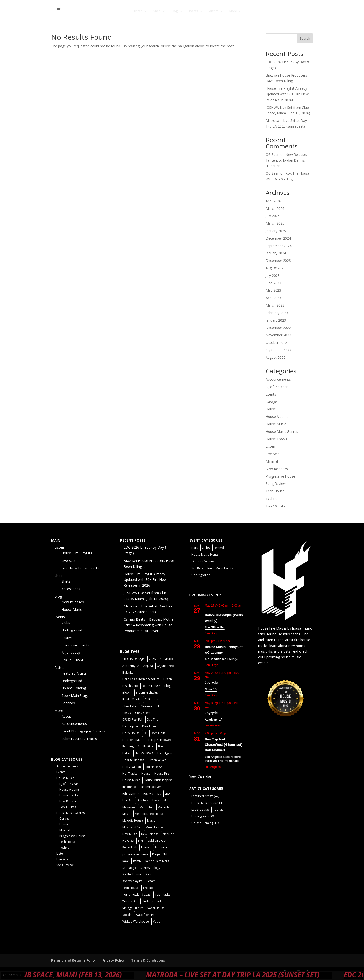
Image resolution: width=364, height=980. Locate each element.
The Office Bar (215, 627)
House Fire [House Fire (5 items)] (162, 774)
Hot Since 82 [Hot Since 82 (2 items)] (153, 767)
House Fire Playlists (77, 553)
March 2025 (275, 223)
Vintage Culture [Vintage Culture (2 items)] (133, 908)
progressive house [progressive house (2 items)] (135, 854)
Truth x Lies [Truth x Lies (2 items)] (130, 901)
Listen (138, 11)
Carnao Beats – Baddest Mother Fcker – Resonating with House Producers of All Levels (149, 625)
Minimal (272, 461)
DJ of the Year (277, 387)
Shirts (66, 581)
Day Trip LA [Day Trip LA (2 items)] (130, 726)
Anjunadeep (71, 652)
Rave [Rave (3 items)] (126, 861)
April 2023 (273, 298)
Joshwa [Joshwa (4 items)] (148, 794)
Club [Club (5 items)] (159, 706)
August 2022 (275, 357)
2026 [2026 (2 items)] (152, 659)
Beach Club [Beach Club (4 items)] (130, 686)
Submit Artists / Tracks (79, 739)
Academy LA (214, 720)
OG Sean (273, 154)
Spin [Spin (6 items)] (148, 874)
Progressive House (280, 476)
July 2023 (273, 276)
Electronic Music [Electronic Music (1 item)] (133, 740)
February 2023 (277, 313)
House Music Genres (282, 432)
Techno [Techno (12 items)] (148, 888)
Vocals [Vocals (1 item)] (127, 915)
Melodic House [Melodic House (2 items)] (133, 821)
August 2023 (275, 268)
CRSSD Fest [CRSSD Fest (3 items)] (143, 713)
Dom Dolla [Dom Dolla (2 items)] (158, 733)
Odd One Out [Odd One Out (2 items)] (157, 841)
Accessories (71, 589)
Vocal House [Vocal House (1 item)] (156, 908)
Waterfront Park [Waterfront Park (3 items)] (146, 915)
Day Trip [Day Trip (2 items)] (153, 719)
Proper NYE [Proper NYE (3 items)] (160, 854)
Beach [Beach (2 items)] (168, 679)
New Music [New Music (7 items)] (130, 834)
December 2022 (278, 328)
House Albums (277, 416)
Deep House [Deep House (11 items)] (131, 733)
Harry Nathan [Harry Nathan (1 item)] (132, 767)
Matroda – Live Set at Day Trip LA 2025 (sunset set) (261, 975)
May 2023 (273, 290)
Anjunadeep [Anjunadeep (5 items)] (165, 666)
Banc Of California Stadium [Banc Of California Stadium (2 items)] (141, 679)
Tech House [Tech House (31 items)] (131, 888)
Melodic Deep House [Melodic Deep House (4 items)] (149, 814)
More (233, 11)
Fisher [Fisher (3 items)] (127, 753)
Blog (175, 11)
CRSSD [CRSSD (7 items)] (127, 713)
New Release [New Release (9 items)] (150, 834)
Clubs (66, 623)
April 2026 (273, 201)
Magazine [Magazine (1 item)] (129, 807)
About (66, 716)
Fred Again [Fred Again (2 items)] (165, 753)
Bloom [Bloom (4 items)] (127, 693)
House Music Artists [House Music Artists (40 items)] (208, 803)
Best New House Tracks (81, 568)
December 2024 (278, 238)
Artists (214, 11)
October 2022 (276, 343)
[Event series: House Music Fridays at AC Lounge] (233, 641)
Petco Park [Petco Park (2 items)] (130, 847)
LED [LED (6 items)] (167, 794)
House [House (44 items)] (146, 774)
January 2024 (276, 253)
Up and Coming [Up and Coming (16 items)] (205, 823)
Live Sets (273, 454)
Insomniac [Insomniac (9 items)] (129, 787)
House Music (276, 424)
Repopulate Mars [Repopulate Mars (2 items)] (157, 861)
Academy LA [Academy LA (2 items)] (131, 666)
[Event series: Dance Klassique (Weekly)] (207, 609)
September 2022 (279, 350)
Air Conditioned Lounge (221, 659)
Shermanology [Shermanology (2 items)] (150, 868)
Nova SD (211, 689)
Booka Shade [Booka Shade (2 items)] (131, 699)
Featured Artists (74, 673)
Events (194, 11)
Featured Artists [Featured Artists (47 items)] (205, 796)
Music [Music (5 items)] (151, 821)
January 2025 (276, 231)
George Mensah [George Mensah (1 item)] (133, 760)
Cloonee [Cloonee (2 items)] (146, 706)
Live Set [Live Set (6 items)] (127, 800)
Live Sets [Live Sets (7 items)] (142, 800)
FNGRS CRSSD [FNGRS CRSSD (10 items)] (144, 753)
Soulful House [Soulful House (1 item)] (132, 874)
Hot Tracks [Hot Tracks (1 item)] (130, 774)
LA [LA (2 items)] (159, 794)
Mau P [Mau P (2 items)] (127, 814)
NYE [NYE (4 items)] (141, 841)
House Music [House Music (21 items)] (131, 780)
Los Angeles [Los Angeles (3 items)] (161, 800)
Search (305, 38)
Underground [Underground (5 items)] (151, 901)
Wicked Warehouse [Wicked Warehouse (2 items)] (136, 922)
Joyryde (211, 683)
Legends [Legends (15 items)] (200, 810)
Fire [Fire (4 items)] (160, 746)
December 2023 (278, 261)
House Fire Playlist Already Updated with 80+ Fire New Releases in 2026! (287, 94)
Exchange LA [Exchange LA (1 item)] (131, 746)
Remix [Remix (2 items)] (137, 861)
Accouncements (278, 379)
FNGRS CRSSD (73, 660)
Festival (67, 638)
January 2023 (276, 320)
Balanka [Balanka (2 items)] (128, 673)
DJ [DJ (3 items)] (145, 733)
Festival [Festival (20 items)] (149, 746)
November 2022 (278, 335)
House (271, 409)
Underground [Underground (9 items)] (203, 816)
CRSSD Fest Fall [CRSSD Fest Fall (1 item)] (133, 719)
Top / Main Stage (75, 696)
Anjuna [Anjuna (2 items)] (148, 666)
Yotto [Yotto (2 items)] (157, 922)
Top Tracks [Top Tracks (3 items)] (162, 895)
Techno (272, 499)
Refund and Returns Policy (74, 960)
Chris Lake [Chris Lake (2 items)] (129, 706)
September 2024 (279, 246)
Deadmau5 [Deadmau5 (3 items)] (150, 726)
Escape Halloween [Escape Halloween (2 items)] (161, 740)
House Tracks (276, 439)
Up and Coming (74, 688)
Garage (271, 402)
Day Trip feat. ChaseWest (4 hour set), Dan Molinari (224, 745)
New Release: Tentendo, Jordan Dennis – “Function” (287, 160)
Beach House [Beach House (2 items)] (151, 686)
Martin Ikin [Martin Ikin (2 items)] (147, 807)
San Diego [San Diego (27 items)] (129, 868)
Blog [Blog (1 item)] (167, 686)
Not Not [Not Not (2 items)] (168, 834)
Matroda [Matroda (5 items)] (164, 807)
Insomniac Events (75, 645)
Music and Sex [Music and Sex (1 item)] (132, 827)
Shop (157, 11)
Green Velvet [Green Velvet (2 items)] (157, 760)
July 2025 (273, 216)
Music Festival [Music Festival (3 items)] (155, 827)
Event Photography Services (83, 731)
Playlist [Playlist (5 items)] (146, 847)
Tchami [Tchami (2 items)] (151, 881)
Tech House (275, 491)
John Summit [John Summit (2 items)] (131, 794)
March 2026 (275, 208)
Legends (68, 703)
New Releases (277, 469)
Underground (72, 630)
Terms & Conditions (148, 960)
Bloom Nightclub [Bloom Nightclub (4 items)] (147, 693)
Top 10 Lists (275, 506)
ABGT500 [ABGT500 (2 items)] (166, 659)
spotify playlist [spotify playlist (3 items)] (132, 881)
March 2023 (275, 305)
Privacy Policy (114, 960)
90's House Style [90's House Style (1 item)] (134, 659)
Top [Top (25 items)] (219, 810)
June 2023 (273, 283)
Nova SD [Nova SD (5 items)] (128, 841)
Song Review (276, 484)
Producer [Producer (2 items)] (161, 847)
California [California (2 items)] (151, 699)
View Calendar (200, 776)
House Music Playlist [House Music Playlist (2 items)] (158, 780)
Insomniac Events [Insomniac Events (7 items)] (152, 787)
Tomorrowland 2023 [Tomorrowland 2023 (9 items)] (137, 895)
